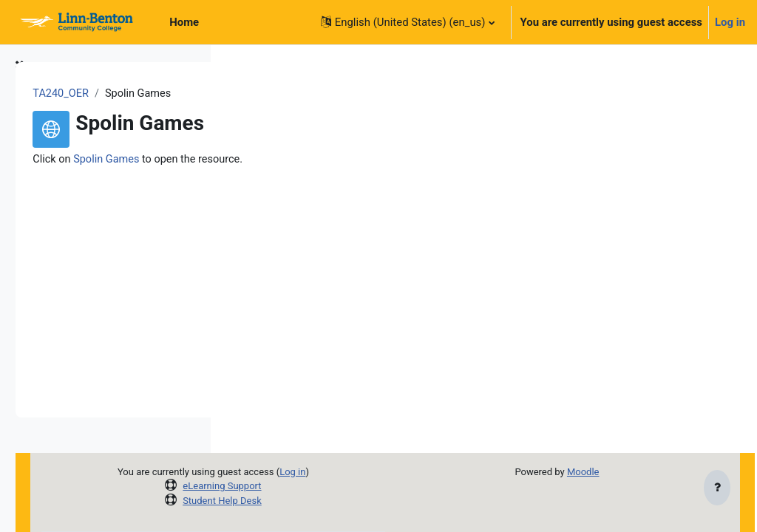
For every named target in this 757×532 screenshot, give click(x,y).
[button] (408, 22)
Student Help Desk (362, 501)
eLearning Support (361, 486)
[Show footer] (717, 489)
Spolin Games (315, 160)
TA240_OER (268, 94)
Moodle (617, 472)
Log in (730, 22)
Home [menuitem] (184, 22)
